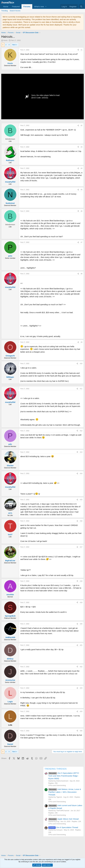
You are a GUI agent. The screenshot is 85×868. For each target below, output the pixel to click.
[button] (46, 7)
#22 (81, 667)
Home (6, 7)
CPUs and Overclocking (57, 785)
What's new (39, 7)
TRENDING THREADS (56, 769)
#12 (81, 431)
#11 (81, 389)
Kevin (6, 40)
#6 (82, 211)
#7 (82, 242)
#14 (81, 473)
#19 (81, 603)
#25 (81, 731)
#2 (82, 125)
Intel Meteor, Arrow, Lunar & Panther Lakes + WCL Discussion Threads (65, 792)
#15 (81, 500)
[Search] (81, 7)
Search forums (15, 11)
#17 (81, 547)
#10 (81, 364)
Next (14, 45)
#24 (81, 711)
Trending (4, 11)
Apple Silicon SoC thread (63, 819)
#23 (81, 688)
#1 (82, 50)
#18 (81, 581)
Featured (16, 7)
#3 (82, 147)
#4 (82, 168)
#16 (81, 521)
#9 (82, 342)
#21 (81, 645)
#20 (81, 624)
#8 (82, 274)
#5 (82, 190)
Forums (27, 7)
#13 (81, 452)
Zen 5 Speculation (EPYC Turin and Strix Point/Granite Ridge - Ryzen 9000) (64, 776)
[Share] (78, 50)
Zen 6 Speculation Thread (63, 827)
